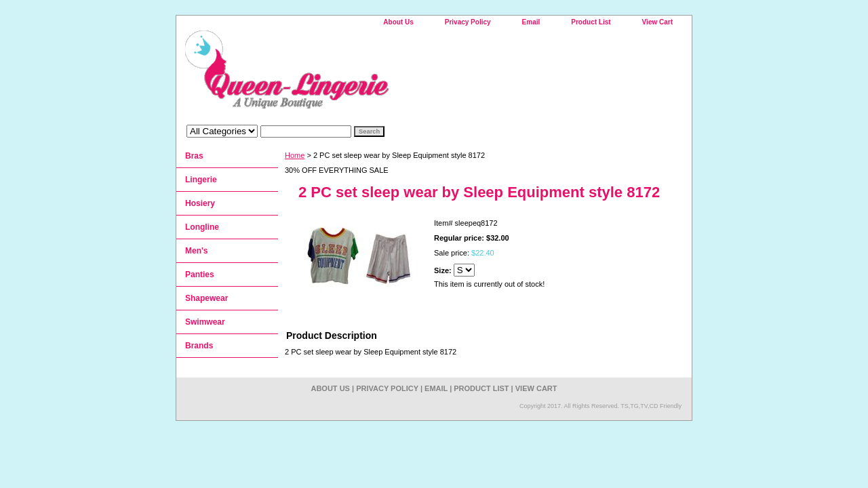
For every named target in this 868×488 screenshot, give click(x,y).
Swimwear (205, 322)
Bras (194, 156)
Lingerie (201, 180)
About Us (398, 22)
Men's (197, 251)
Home (295, 155)
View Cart (657, 22)
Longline (202, 227)
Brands (199, 346)
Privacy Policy (468, 22)
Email (531, 22)
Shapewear (206, 298)
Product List (591, 22)
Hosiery (200, 203)
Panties (200, 274)
